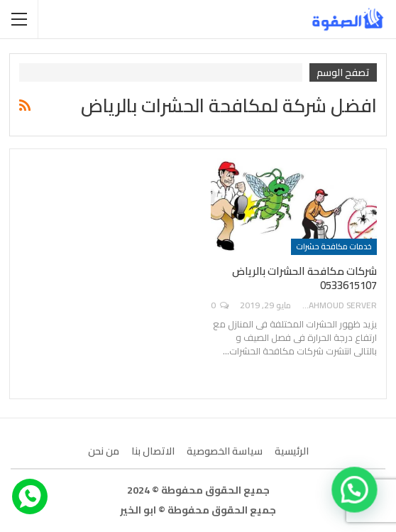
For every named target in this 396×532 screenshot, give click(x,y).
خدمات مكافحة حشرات (334, 246)
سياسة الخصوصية (225, 451)
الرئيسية (292, 451)
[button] (355, 490)
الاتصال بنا (153, 451)
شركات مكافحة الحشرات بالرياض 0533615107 (304, 278)
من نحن (104, 451)
